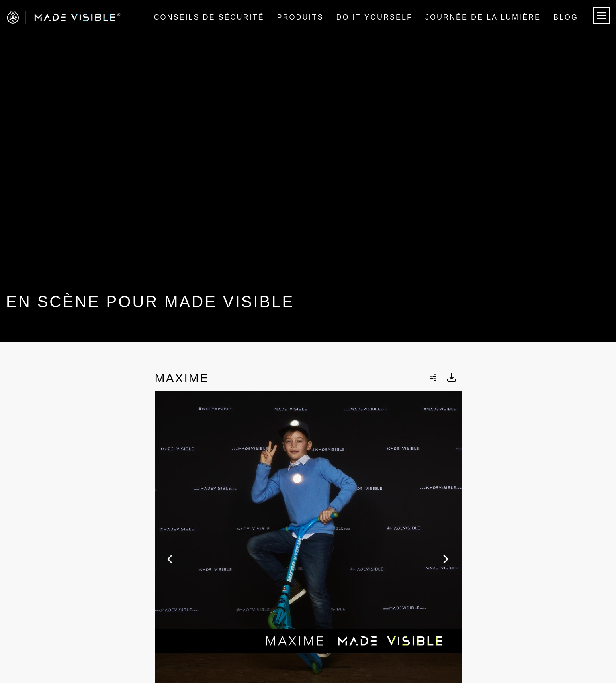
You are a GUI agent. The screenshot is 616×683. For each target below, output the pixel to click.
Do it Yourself (374, 17)
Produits (300, 17)
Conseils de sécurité (209, 17)
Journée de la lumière (483, 17)
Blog (566, 17)
